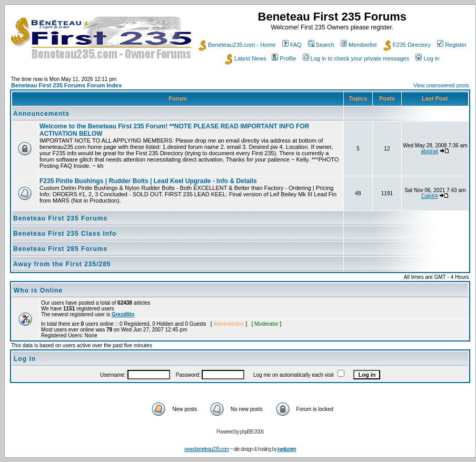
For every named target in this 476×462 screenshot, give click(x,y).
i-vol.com (287, 449)
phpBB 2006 (252, 432)
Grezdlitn (123, 314)
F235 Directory (407, 45)
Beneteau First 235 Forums (60, 218)
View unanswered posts (441, 86)
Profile (284, 58)
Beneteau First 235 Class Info (65, 234)
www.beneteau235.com (207, 449)
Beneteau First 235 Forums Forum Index (66, 85)
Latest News (246, 58)
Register (452, 45)
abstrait (429, 151)
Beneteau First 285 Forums (60, 249)
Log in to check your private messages (356, 58)
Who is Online (38, 290)
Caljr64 (430, 196)
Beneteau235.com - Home (237, 45)
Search (321, 45)
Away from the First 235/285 (62, 264)
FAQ (292, 45)
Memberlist (359, 45)
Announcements (41, 114)
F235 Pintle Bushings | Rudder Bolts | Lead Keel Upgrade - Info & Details (148, 181)
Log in (427, 58)
